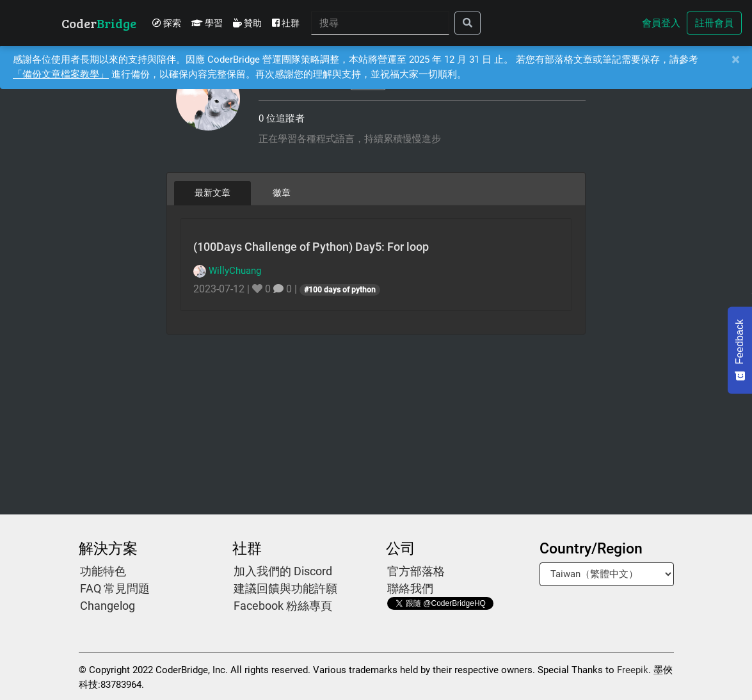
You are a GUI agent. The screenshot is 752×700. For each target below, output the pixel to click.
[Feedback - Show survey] (740, 350)
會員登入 (661, 23)
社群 (286, 23)
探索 (167, 23)
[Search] (380, 23)
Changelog (108, 606)
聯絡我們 (410, 588)
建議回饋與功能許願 (285, 588)
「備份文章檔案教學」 (61, 74)
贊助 (247, 23)
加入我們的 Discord (283, 571)
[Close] (735, 60)
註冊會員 (714, 23)
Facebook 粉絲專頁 (283, 606)
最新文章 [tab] (212, 193)
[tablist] (376, 193)
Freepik (633, 670)
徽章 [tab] (282, 193)
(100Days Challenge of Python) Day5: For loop (311, 247)
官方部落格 (416, 571)
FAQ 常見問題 (115, 588)
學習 (207, 23)
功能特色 (103, 571)
